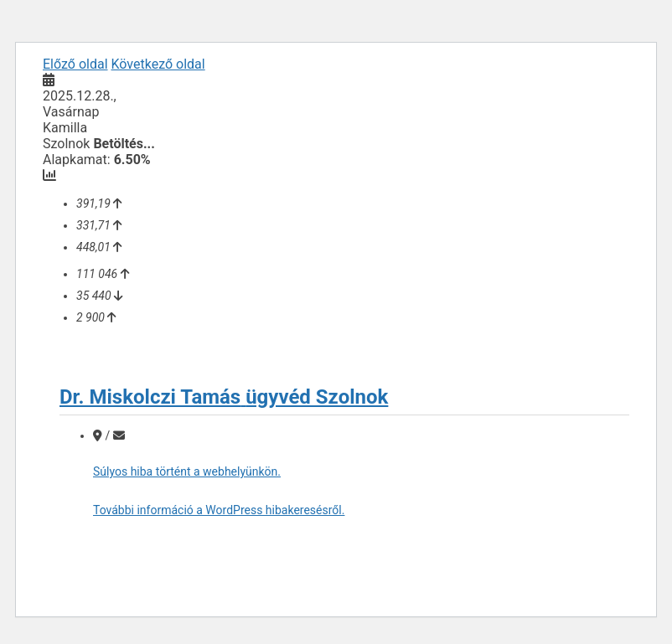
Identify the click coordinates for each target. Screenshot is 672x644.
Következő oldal (158, 64)
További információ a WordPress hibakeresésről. (219, 510)
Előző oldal (75, 64)
